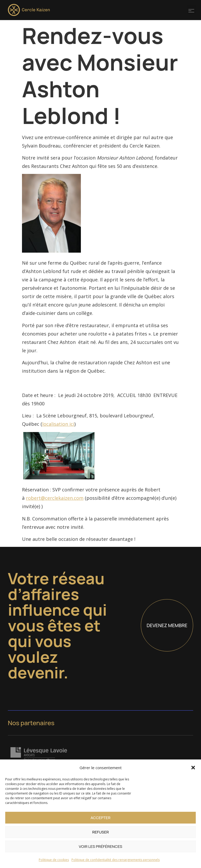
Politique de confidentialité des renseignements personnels (116, 860)
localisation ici (58, 424)
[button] (193, 768)
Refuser (100, 832)
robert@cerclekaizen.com (55, 498)
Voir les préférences (100, 846)
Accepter (100, 818)
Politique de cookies (54, 860)
